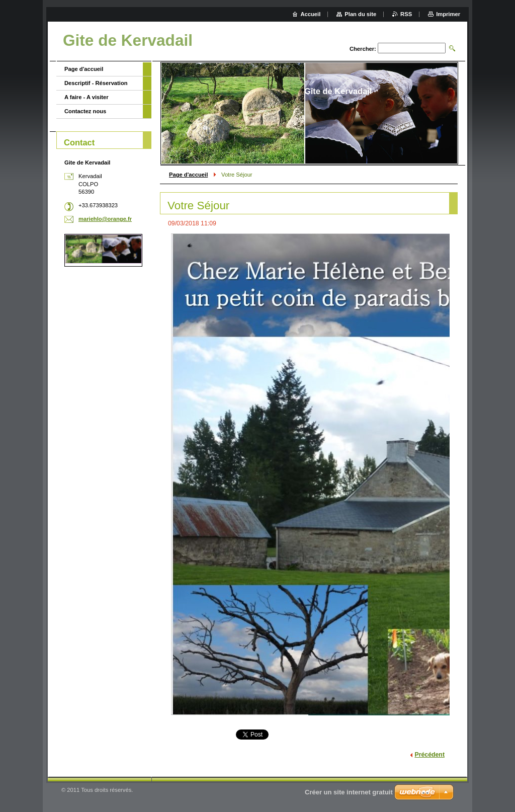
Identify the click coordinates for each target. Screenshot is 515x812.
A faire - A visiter (87, 97)
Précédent (430, 755)
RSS (406, 14)
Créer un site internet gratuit (349, 792)
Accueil (311, 14)
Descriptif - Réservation (96, 83)
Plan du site (360, 14)
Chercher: (363, 49)
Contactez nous (85, 111)
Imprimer (448, 14)
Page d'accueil (188, 175)
